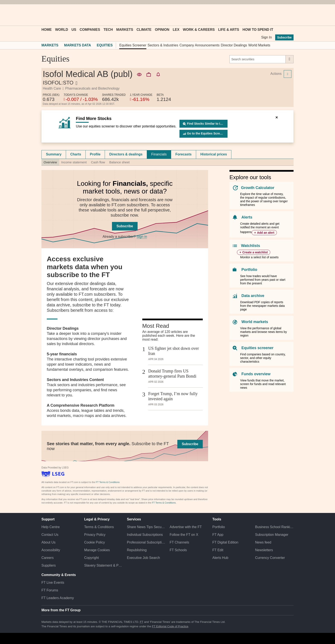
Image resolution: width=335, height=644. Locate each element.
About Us (48, 542)
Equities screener (257, 348)
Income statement (74, 162)
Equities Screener (133, 45)
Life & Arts (229, 30)
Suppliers (49, 565)
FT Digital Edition (225, 542)
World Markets (259, 45)
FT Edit (218, 550)
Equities (105, 45)
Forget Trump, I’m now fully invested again (173, 396)
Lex (176, 30)
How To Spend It (258, 30)
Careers (48, 558)
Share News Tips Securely (146, 527)
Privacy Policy (95, 535)
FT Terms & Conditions (108, 482)
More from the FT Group (61, 610)
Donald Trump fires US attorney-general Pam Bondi (172, 374)
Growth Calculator (258, 188)
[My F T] (288, 15)
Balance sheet (120, 162)
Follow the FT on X (184, 535)
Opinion (162, 30)
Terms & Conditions (99, 527)
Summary (54, 154)
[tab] (54, 154)
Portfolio (249, 270)
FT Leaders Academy (58, 598)
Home (47, 30)
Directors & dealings (126, 154)
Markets (125, 30)
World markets (255, 322)
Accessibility (51, 550)
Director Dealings (234, 45)
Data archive (253, 296)
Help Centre (51, 527)
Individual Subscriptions (145, 535)
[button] (44, 15)
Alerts (247, 217)
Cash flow (98, 162)
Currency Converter (270, 558)
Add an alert (266, 233)
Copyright (91, 558)
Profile (95, 154)
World (62, 30)
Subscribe (284, 37)
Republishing (137, 550)
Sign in (142, 237)
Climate (144, 30)
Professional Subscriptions (146, 542)
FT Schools (178, 550)
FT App (218, 535)
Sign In (266, 37)
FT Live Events (53, 583)
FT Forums (50, 590)
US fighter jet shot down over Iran (174, 351)
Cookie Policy (95, 542)
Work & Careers (199, 30)
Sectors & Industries (163, 45)
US (74, 30)
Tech (108, 30)
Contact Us (50, 535)
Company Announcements (200, 45)
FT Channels (179, 542)
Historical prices (214, 154)
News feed (263, 542)
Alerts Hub (220, 558)
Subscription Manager (272, 535)
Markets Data (78, 45)
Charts (76, 154)
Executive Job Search (143, 558)
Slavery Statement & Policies (103, 565)
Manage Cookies (97, 550)
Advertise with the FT (186, 527)
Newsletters (264, 550)
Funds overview (256, 374)
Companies (90, 30)
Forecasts (184, 154)
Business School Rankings (274, 527)
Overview (50, 162)
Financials (159, 154)
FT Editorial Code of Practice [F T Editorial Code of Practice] (170, 626)
